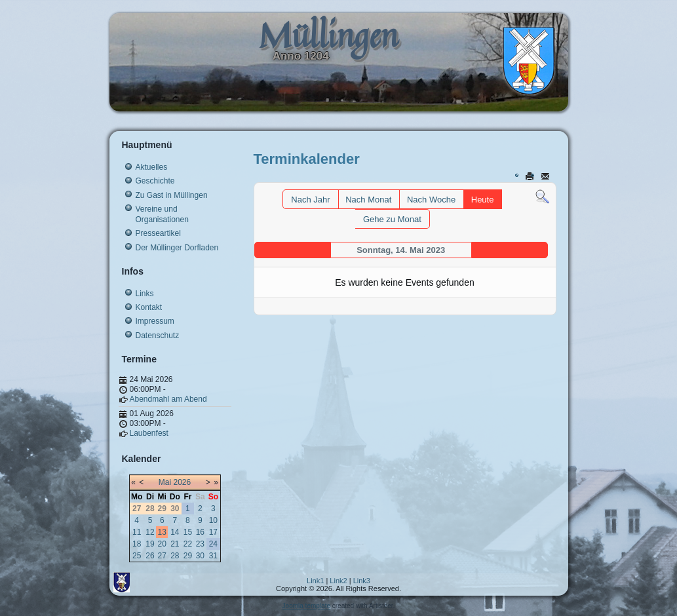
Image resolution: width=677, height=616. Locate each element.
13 (162, 532)
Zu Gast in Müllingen (172, 195)
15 (188, 532)
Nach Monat (368, 200)
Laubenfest (149, 433)
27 (162, 556)
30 (200, 556)
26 (150, 556)
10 (213, 520)
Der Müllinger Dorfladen (177, 248)
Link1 (315, 581)
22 (188, 544)
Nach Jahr (310, 200)
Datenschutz (158, 336)
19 (150, 544)
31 (213, 556)
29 (188, 556)
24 (213, 544)
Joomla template (306, 606)
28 (175, 556)
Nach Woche (431, 200)
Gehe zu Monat (392, 219)
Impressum (155, 321)
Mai (165, 482)
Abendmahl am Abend (168, 399)
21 (175, 544)
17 (213, 532)
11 (137, 532)
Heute (483, 200)
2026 (182, 482)
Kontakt (149, 307)
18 (137, 544)
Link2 (338, 581)
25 (137, 556)
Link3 (362, 581)
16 (200, 532)
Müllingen (328, 35)
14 (175, 532)
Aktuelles (152, 167)
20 (162, 544)
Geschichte (155, 181)
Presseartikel (158, 233)
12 (150, 532)
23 (200, 544)
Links (145, 294)
